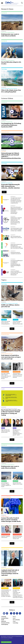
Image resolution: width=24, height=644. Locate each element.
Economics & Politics (5, 623)
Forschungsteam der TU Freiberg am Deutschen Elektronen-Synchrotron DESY (11, 125)
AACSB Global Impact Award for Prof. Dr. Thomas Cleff (18, 537)
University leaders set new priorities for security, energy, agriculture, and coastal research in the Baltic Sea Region (6, 593)
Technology (4, 617)
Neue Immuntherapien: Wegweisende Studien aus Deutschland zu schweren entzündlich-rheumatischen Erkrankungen (16, 210)
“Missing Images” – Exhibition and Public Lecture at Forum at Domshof (18, 375)
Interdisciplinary (5, 624)
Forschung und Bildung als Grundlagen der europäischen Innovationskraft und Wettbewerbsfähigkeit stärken (17, 264)
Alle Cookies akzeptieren (6, 642)
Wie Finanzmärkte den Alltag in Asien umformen (16, 237)
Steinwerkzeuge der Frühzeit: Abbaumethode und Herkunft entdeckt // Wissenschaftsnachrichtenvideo (11, 156)
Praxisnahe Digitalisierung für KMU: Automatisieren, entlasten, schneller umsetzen (11, 186)
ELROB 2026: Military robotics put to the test (10, 306)
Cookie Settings (15, 623)
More (4, 192)
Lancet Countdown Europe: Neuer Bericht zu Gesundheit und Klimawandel (16, 273)
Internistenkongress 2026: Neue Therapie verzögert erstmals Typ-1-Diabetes (16, 229)
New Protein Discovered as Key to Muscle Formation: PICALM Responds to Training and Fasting (11, 413)
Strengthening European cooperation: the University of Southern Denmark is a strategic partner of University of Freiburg (18, 594)
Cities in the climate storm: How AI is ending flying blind (11, 91)
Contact (14, 621)
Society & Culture (5, 618)
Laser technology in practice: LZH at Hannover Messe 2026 (18, 323)
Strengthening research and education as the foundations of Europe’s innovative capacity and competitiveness (16, 200)
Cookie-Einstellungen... (5, 640)
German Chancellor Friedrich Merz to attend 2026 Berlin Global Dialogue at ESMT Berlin (11, 520)
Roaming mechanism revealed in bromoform (16, 253)
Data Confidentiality (16, 620)
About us (14, 617)
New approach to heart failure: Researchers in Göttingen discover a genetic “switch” (17, 432)
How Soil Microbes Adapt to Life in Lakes (11, 63)
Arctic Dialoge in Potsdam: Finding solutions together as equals (6, 485)
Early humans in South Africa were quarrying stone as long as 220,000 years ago (11, 357)
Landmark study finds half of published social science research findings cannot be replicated (10, 573)
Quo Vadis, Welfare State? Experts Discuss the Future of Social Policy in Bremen (6, 376)
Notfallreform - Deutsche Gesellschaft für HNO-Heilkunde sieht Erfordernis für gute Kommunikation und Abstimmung (16, 221)
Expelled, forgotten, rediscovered (6, 537)
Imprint (14, 618)
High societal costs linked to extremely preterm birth (6, 431)
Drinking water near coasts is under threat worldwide (10, 35)
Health (3, 620)
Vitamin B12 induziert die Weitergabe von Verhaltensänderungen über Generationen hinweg (17, 246)
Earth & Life (4, 621)
